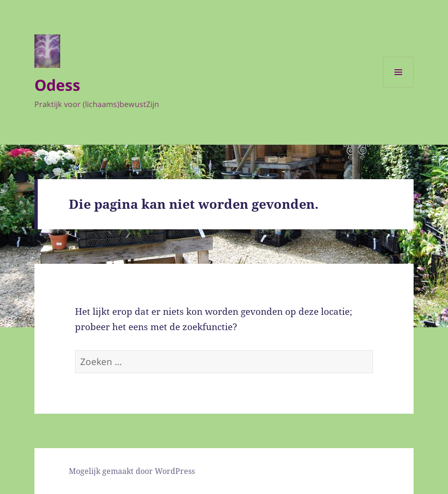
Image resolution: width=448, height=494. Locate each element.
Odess (57, 85)
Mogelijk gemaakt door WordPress (132, 471)
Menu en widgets (399, 87)
